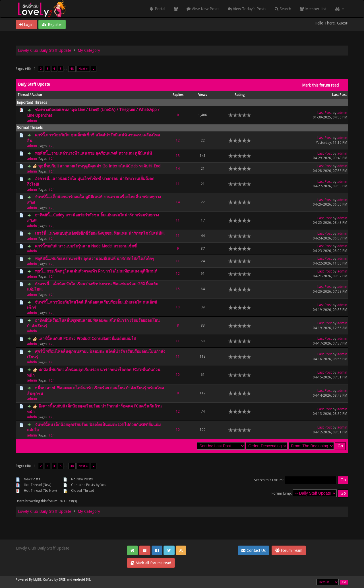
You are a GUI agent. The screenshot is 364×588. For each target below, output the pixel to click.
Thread (23, 95)
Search (283, 9)
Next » (83, 69)
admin (32, 121)
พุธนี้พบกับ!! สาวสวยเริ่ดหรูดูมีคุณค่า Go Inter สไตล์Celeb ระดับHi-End (99, 166)
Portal (157, 9)
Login (26, 24)
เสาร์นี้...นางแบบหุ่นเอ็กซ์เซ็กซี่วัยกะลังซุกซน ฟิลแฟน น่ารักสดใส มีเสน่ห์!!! (100, 233)
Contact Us (254, 550)
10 (178, 307)
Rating (240, 95)
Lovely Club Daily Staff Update (45, 50)
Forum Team (289, 550)
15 (178, 289)
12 (178, 140)
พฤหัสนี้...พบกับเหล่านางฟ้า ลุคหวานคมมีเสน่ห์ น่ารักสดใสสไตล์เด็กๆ (95, 259)
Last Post (339, 95)
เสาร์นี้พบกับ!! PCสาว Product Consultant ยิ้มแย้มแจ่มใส (87, 339)
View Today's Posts (247, 9)
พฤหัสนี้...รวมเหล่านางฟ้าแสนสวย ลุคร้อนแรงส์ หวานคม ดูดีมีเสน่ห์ (93, 153)
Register (52, 24)
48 (72, 69)
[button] (340, 9)
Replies (178, 95)
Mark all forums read (151, 563)
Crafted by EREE (54, 580)
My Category (89, 50)
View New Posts (203, 9)
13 (178, 156)
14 (178, 169)
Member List (313, 9)
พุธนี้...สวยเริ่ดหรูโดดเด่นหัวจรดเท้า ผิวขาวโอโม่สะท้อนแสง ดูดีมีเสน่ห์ (96, 271)
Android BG (82, 580)
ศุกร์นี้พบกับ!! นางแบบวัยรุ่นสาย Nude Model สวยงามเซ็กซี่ (86, 246)
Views (203, 95)
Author (37, 95)
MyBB (37, 580)
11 (178, 184)
